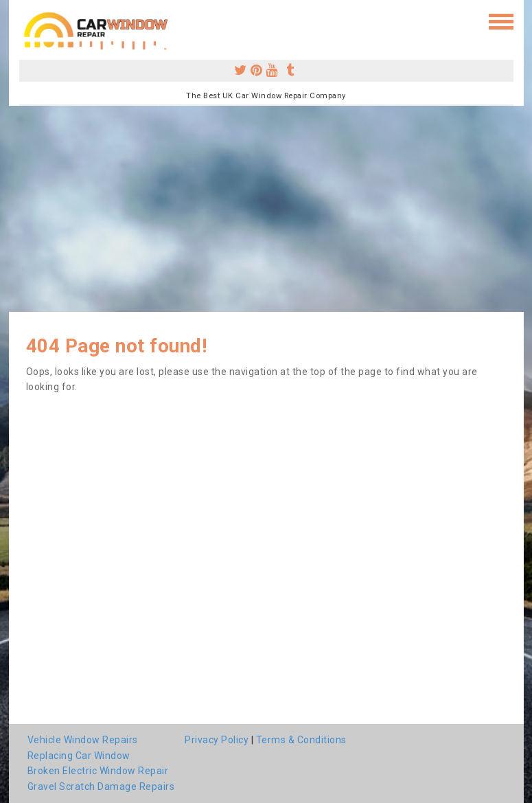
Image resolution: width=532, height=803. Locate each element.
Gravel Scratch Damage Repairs (101, 787)
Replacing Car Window (79, 756)
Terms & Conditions (301, 740)
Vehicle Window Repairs (83, 740)
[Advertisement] (266, 209)
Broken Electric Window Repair (98, 771)
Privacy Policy (217, 740)
